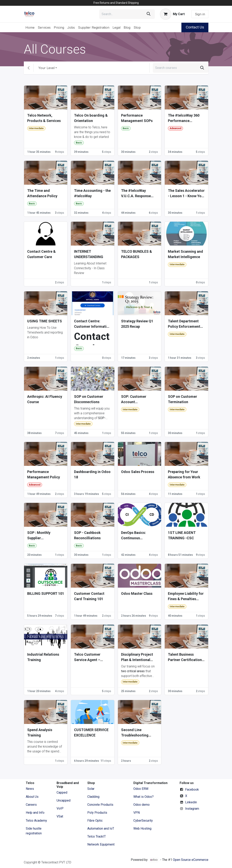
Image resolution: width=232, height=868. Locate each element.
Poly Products (97, 813)
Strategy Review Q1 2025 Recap (137, 324)
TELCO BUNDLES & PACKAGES (137, 254)
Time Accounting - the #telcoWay (92, 193)
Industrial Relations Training (43, 657)
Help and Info (35, 813)
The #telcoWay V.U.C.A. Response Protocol (136, 194)
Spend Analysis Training (40, 732)
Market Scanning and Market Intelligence (185, 254)
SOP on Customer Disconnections (89, 399)
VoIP (60, 808)
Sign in (200, 14)
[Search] (149, 14)
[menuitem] (30, 27)
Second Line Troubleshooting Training (135, 733)
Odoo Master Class (137, 593)
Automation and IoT (101, 829)
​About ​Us (32, 797)
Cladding (93, 797)
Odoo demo (142, 805)
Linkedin (191, 802)
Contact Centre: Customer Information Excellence (92, 324)
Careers (31, 805)
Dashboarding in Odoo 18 (92, 474)
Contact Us (195, 27)
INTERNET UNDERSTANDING (89, 254)
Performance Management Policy (44, 474)
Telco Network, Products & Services (44, 118)
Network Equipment (101, 844)
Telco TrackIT (97, 836)
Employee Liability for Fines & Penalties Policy (186, 596)
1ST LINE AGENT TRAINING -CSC (182, 535)
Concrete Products (100, 805)
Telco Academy (36, 821)
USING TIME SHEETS (45, 321)
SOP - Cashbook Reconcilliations (87, 535)
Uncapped (64, 800)
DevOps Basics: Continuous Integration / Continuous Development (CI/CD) (138, 536)
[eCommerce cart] (172, 14)
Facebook (192, 789)
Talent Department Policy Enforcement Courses (184, 324)
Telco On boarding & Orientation (91, 118)
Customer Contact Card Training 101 (89, 596)
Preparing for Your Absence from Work (184, 474)
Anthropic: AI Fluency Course (45, 399)
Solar (91, 789)
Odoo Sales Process (138, 472)
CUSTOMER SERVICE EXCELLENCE (91, 732)
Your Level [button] (46, 68)
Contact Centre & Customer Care (41, 254)
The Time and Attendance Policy (42, 193)
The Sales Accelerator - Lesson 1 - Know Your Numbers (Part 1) (186, 194)
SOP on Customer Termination (182, 399)
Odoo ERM (141, 789)
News (30, 789)
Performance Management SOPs (137, 118)
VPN (137, 813)
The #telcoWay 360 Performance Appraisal (184, 118)
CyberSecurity (143, 821)
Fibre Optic (95, 821)
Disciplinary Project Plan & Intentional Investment (137, 657)
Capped (62, 792)
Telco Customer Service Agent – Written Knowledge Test (90, 657)
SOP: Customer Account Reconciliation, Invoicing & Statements (134, 399)
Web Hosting (142, 829)
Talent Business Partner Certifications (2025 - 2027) (186, 657)
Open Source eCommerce (191, 860)
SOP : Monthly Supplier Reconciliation (39, 536)
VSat (60, 816)
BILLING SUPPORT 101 (46, 593)
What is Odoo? (143, 797)
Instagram (192, 809)
